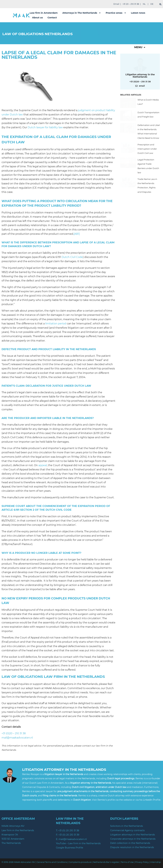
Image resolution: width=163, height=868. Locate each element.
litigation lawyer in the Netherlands (64, 774)
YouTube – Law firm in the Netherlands (78, 843)
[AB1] (77, 234)
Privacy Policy (142, 862)
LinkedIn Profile (152, 800)
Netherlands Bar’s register (106, 862)
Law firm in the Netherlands (18, 830)
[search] (160, 4)
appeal (43, 465)
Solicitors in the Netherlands (127, 826)
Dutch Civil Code (72, 257)
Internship (156, 862)
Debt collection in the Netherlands (130, 843)
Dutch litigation (82, 800)
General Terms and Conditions (52, 862)
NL (144, 4)
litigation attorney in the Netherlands (91, 783)
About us (37, 18)
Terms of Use (127, 862)
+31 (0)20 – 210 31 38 (14, 733)
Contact (52, 18)
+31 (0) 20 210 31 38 (69, 831)
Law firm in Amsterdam (44, 13)
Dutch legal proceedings (121, 778)
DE (152, 4)
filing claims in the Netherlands (60, 796)
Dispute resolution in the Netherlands (132, 847)
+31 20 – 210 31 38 (131, 4)
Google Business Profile (70, 848)
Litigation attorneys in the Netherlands (133, 835)
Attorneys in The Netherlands (82, 13)
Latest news (138, 13)
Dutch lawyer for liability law (45, 127)
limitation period (56, 324)
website (128, 800)
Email (116, 4)
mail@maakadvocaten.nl (17, 738)
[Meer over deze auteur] (140, 64)
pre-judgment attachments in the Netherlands (83, 791)
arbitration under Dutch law (111, 787)
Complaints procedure (80, 862)
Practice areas (116, 13)
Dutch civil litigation (83, 787)
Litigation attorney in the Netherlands (140, 76)
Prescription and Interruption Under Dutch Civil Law (147, 149)
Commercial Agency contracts (127, 830)
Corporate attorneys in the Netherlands (133, 839)
